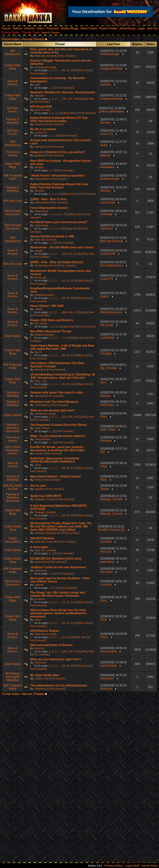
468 (64, 312)
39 (63, 355)
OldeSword (42, 211)
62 (68, 280)
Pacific (39, 453)
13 (72, 602)
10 (69, 637)
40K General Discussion (13, 213)
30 (72, 515)
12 (68, 602)
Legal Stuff (132, 866)
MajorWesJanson (111, 312)
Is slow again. (40, 547)
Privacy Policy (114, 866)
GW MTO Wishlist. (43, 538)
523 (76, 417)
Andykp (39, 167)
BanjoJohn (107, 678)
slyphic (105, 296)
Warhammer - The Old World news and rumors (62, 247)
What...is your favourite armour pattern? (58, 436)
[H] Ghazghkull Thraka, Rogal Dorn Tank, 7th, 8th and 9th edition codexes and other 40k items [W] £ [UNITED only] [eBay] (61, 526)
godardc (40, 155)
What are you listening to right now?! (56, 659)
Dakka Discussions (13, 540)
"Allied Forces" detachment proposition (57, 176)
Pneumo (40, 599)
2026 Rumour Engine (44, 631)
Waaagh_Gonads (45, 499)
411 (70, 254)
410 (64, 254)
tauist (104, 145)
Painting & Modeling (13, 121)
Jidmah (39, 585)
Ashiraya (106, 441)
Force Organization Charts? (49, 208)
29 (68, 515)
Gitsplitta (106, 353)
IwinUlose (41, 370)
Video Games (13, 415)
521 (64, 417)
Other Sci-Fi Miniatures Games (13, 450)
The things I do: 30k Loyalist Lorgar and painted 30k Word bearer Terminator (57, 594)
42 (72, 70)
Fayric (104, 637)
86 (68, 468)
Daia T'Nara (42, 428)
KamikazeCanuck (45, 414)
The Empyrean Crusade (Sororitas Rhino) (58, 425)
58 (63, 298)
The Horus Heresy (13, 154)
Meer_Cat (41, 381)
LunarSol (106, 542)
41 (68, 70)
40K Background (13, 52)
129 (70, 651)
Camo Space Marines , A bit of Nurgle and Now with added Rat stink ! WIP (62, 347)
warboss (106, 84)
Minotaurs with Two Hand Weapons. (55, 402)
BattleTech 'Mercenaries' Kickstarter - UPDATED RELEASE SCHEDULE (56, 460)
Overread (106, 214)
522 (70, 417)
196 (64, 99)
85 (63, 468)
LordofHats (107, 338)
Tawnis (105, 489)
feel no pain (38, 486)
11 (63, 602)
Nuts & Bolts (13, 550)
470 (76, 312)
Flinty (104, 417)
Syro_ (104, 382)
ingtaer (39, 251)
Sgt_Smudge (109, 368)
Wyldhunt (106, 689)
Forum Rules (150, 866)
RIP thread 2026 (41, 107)
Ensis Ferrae (43, 110)
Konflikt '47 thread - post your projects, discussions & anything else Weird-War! (58, 449)
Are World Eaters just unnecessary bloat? (59, 222)
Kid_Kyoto (41, 323)
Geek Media (13, 336)
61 (63, 280)
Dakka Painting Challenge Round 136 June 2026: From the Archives (59, 186)
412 (76, 254)
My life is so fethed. (43, 129)
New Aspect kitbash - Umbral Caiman (56, 476)
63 (72, 280)
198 (76, 99)
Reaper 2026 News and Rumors (52, 320)
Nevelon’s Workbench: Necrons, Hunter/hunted (62, 92)
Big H (38, 352)
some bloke (42, 179)
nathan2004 (108, 254)
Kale (38, 85)
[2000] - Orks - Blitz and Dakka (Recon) (57, 262)
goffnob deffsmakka (111, 111)
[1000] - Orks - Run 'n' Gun (48, 199)
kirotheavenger (110, 54)
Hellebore (41, 689)
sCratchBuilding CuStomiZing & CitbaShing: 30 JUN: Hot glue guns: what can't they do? (63, 376)
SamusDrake (43, 439)
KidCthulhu (107, 405)
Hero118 (106, 552)
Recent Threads (34, 39)
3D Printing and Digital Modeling (13, 677)
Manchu (40, 648)
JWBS (39, 309)
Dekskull (40, 147)
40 (63, 70)
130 (76, 651)
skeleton (40, 489)
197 (70, 99)
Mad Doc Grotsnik (46, 56)
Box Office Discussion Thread (51, 331)
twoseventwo (109, 651)
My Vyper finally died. (45, 675)
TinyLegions (42, 405)
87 (72, 468)
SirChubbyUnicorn (46, 265)
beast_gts (41, 277)
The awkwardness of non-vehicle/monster (59, 685)
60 (72, 298)
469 (70, 312)
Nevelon (40, 96)
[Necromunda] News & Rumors (51, 645)
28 (63, 515)
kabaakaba (107, 167)
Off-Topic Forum (13, 110)
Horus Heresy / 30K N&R (47, 306)
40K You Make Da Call (13, 487)
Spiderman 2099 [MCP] (46, 496)
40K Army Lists (13, 201)
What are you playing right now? (52, 410)
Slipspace (106, 228)
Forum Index (11, 39)
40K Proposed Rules (13, 177)
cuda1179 (41, 132)
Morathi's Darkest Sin (48, 533)
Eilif (103, 452)
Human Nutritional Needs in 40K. (53, 236)
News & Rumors (13, 83)
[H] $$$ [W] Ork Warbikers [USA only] (56, 559)
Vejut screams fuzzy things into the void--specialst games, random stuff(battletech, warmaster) (59, 613)
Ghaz (38, 465)
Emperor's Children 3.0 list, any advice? (57, 152)
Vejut (38, 620)
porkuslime (41, 562)
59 (68, 298)
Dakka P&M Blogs (13, 67)
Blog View (84, 70)
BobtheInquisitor (45, 295)
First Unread (66, 56)
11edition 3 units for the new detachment (58, 567)
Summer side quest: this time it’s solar (57, 392)
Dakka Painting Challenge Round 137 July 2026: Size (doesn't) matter (59, 119)
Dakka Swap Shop (13, 528)
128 (64, 651)
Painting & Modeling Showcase (13, 428)
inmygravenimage (45, 67)
